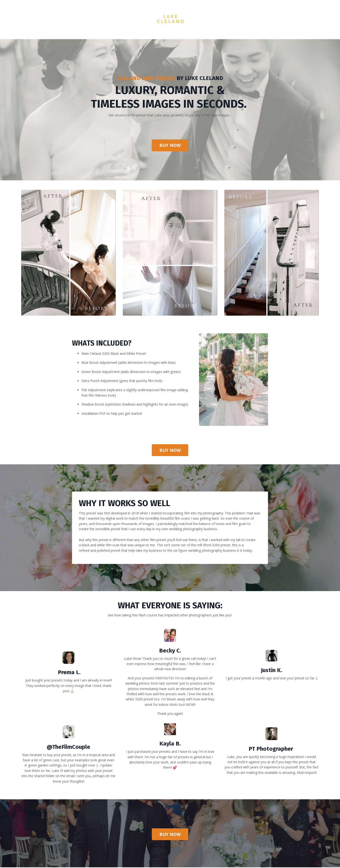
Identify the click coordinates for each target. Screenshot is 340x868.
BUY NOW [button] (170, 146)
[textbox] (272, 684)
